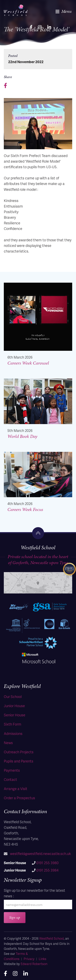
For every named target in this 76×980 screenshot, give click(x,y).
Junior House (14, 706)
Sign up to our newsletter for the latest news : (34, 893)
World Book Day (22, 436)
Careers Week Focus (25, 509)
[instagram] (40, 27)
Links (43, 959)
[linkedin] (49, 27)
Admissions (13, 733)
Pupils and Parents (19, 761)
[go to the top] (38, 533)
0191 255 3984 (47, 870)
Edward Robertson (34, 964)
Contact (10, 779)
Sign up (15, 917)
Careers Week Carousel (28, 363)
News (8, 743)
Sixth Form (13, 724)
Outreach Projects (19, 752)
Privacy (29, 959)
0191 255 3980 (47, 863)
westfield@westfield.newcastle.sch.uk (40, 853)
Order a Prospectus (19, 798)
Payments (12, 770)
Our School (13, 696)
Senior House (15, 715)
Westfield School (52, 938)
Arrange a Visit (16, 789)
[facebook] (31, 27)
